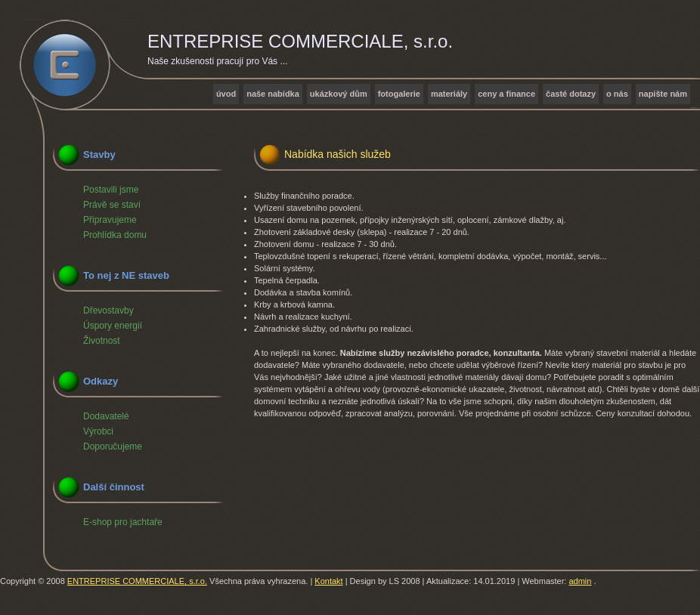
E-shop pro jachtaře (123, 522)
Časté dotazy (571, 94)
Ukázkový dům (339, 94)
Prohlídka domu (115, 235)
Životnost (102, 341)
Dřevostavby (108, 311)
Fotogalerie (399, 94)
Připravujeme (110, 220)
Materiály (449, 94)
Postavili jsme (111, 190)
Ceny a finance (506, 94)
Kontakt (328, 581)
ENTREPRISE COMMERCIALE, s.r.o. (137, 581)
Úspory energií (113, 326)
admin (580, 581)
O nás (617, 94)
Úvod (226, 94)
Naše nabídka (273, 94)
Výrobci (98, 431)
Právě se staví (112, 205)
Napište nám (663, 94)
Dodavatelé (106, 416)
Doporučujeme (113, 447)
